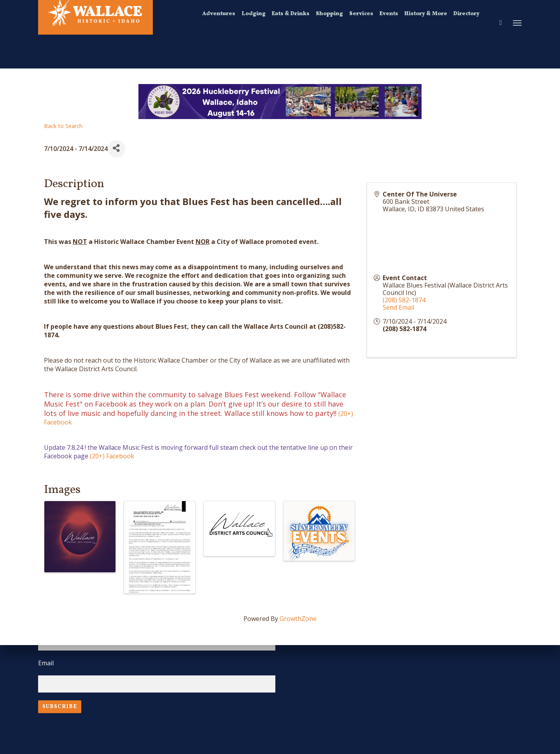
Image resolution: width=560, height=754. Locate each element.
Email (46, 663)
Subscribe (60, 707)
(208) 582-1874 (404, 300)
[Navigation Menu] (518, 23)
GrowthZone (298, 619)
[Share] (116, 149)
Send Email (398, 307)
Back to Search (63, 126)
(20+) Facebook (112, 456)
